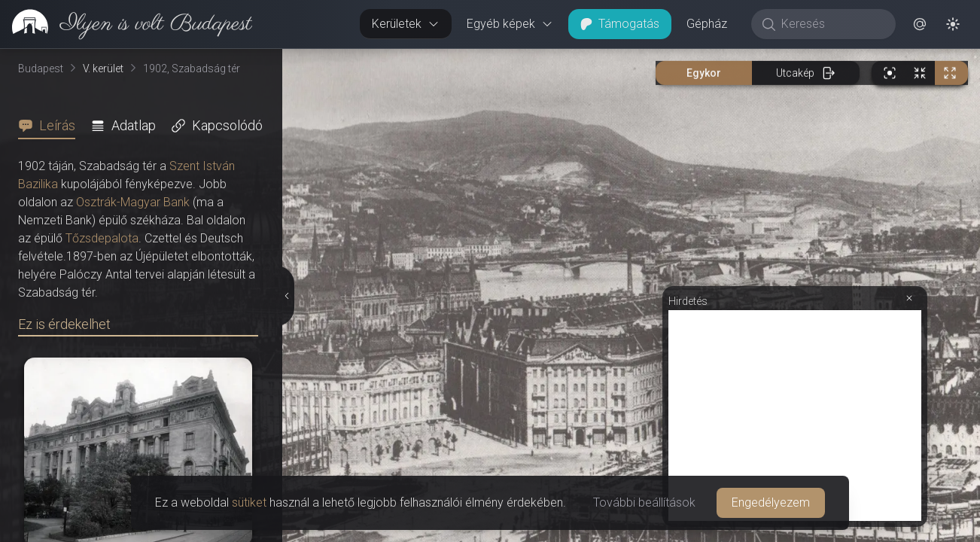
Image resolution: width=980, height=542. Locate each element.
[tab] (51, 126)
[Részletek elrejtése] (288, 296)
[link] (126, 24)
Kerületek (406, 24)
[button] (920, 24)
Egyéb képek (510, 24)
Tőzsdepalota (102, 238)
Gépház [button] (707, 24)
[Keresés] (831, 24)
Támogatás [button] (620, 24)
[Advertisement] (795, 416)
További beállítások (644, 502)
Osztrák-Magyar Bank (133, 202)
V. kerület (103, 69)
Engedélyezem (771, 502)
